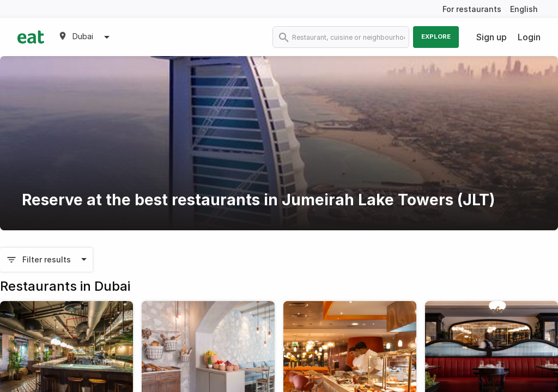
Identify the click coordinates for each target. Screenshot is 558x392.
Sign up (492, 37)
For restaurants (472, 9)
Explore (436, 36)
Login (529, 37)
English (524, 9)
